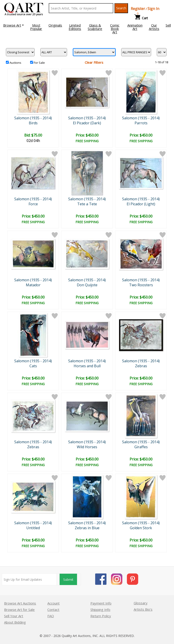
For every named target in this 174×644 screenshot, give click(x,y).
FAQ (51, 616)
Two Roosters (141, 285)
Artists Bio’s (143, 609)
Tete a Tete (87, 204)
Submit (68, 579)
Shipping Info (100, 610)
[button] (13, 25)
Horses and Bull (87, 366)
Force (33, 204)
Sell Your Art (14, 616)
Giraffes (141, 447)
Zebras (141, 366)
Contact (53, 610)
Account (53, 603)
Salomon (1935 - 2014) (33, 118)
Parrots (141, 123)
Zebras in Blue (87, 528)
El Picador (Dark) (87, 123)
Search (121, 8)
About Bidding (15, 622)
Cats (33, 366)
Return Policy (101, 616)
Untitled (33, 528)
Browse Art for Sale (19, 610)
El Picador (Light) (141, 204)
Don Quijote (87, 285)
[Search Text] (81, 8)
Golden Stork (141, 528)
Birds (33, 123)
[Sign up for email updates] (29, 579)
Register (138, 9)
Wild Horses (87, 447)
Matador (33, 285)
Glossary (141, 603)
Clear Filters (94, 62)
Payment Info (101, 603)
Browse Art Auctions (20, 603)
